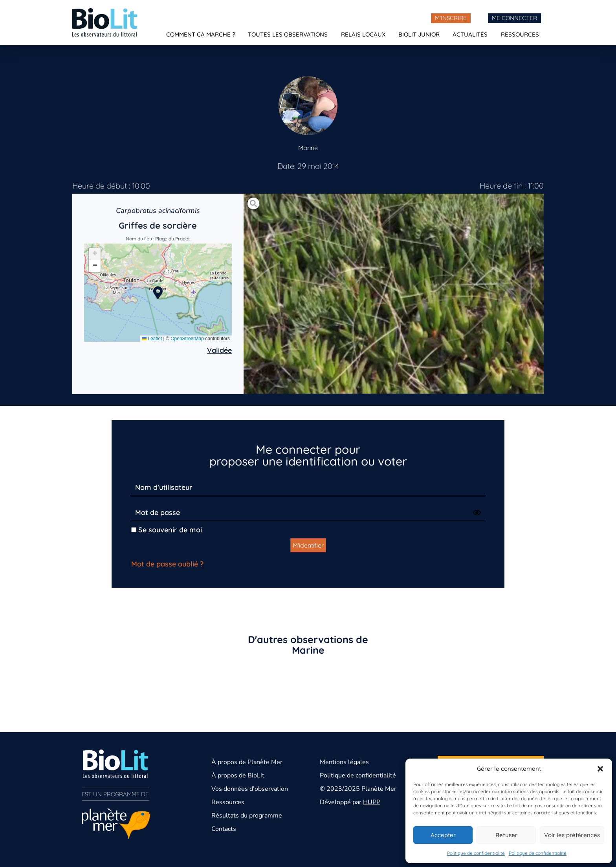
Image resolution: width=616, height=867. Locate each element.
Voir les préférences (572, 835)
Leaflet (152, 339)
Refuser (506, 835)
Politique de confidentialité (476, 853)
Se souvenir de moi (167, 530)
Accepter (443, 835)
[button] (600, 769)
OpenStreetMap (187, 339)
